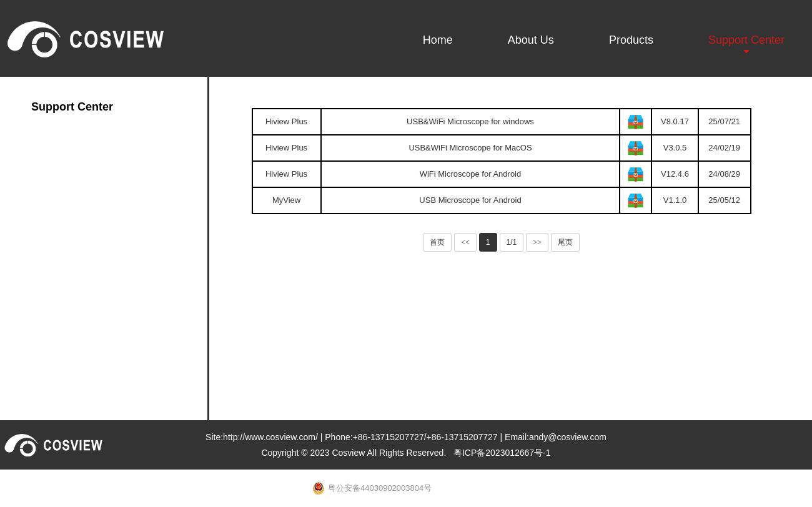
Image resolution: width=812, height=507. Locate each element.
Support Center (746, 40)
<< (465, 242)
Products (631, 40)
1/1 (512, 242)
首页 (437, 242)
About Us (531, 40)
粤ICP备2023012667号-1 (502, 453)
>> (537, 242)
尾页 (565, 242)
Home (438, 40)
